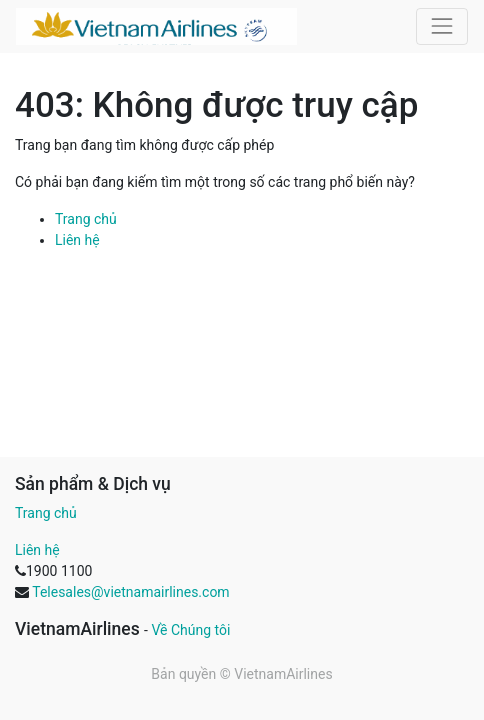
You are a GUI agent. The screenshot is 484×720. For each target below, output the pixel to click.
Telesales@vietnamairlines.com (130, 592)
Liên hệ (77, 240)
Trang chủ (86, 219)
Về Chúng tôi (190, 630)
